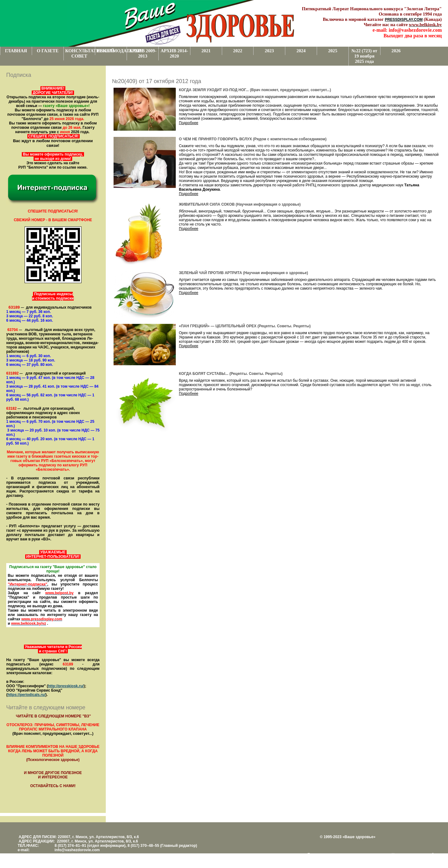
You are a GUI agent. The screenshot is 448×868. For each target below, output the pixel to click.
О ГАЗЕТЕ (48, 51)
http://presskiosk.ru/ (66, 686)
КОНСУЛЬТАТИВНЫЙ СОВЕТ (80, 53)
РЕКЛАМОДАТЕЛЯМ (112, 51)
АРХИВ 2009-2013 (142, 53)
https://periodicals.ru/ (26, 695)
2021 (206, 51)
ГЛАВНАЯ (16, 51)
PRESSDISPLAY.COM (404, 20)
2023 (269, 51)
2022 (238, 51)
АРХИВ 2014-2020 (174, 53)
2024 (301, 51)
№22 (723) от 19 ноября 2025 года (364, 56)
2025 (333, 51)
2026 (396, 51)
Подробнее (189, 123)
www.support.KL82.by (327, 859)
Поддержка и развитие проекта (334, 855)
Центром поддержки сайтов (416, 855)
